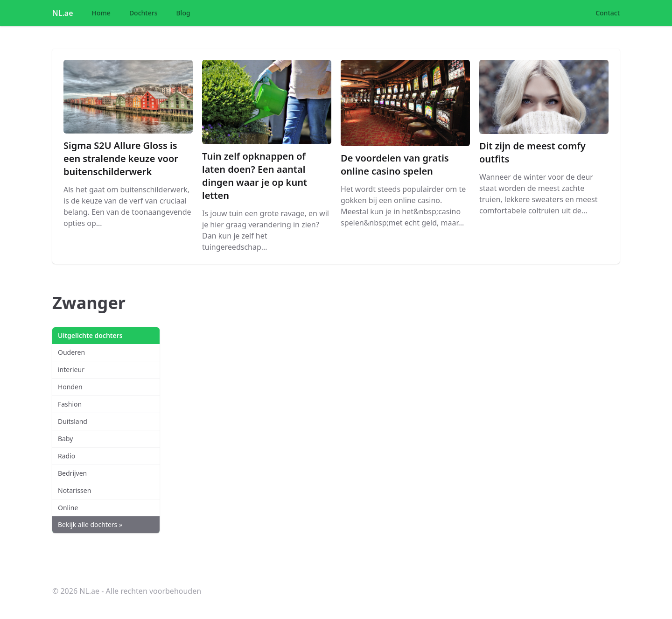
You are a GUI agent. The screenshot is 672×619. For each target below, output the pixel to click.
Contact (608, 13)
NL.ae (63, 13)
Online (68, 508)
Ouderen (71, 352)
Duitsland (73, 421)
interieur (71, 369)
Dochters (143, 13)
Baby (65, 439)
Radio (66, 456)
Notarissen (74, 490)
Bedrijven (72, 473)
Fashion (70, 404)
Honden (70, 387)
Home (101, 13)
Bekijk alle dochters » (90, 524)
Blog (183, 13)
